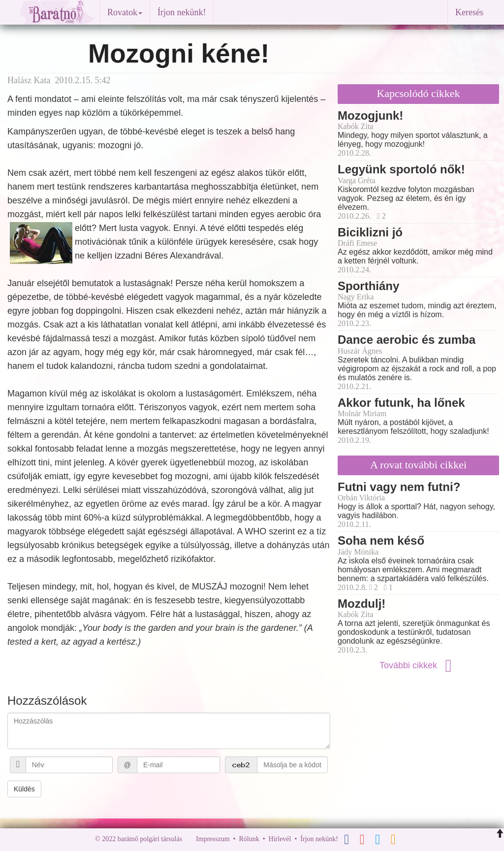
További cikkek (418, 665)
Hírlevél (280, 839)
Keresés (469, 12)
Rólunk (249, 839)
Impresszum (213, 839)
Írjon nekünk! (182, 12)
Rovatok (125, 12)
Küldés (24, 789)
